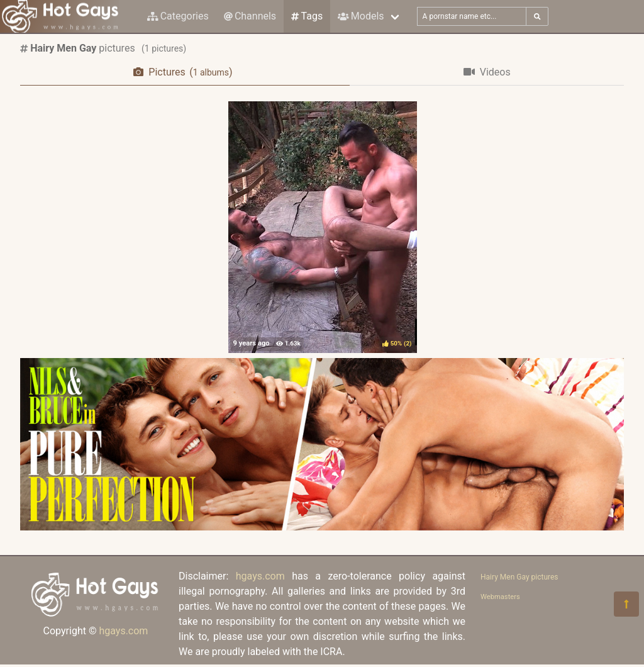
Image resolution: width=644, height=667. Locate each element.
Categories (178, 16)
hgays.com (123, 631)
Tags (307, 16)
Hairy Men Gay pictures (519, 577)
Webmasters (500, 597)
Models (361, 16)
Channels (250, 16)
